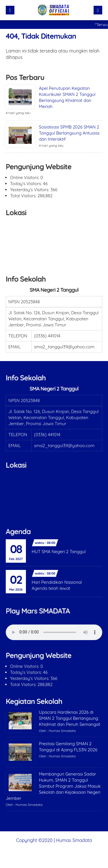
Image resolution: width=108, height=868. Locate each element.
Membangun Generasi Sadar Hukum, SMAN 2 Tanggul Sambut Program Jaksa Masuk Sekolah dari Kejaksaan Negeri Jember (53, 786)
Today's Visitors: (26, 184)
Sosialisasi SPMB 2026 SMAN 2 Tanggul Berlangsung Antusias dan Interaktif (69, 133)
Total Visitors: (24, 196)
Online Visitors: (25, 177)
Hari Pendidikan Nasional (57, 582)
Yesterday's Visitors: (30, 190)
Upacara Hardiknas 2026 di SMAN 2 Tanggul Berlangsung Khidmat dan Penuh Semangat (70, 718)
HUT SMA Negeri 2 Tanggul (59, 552)
